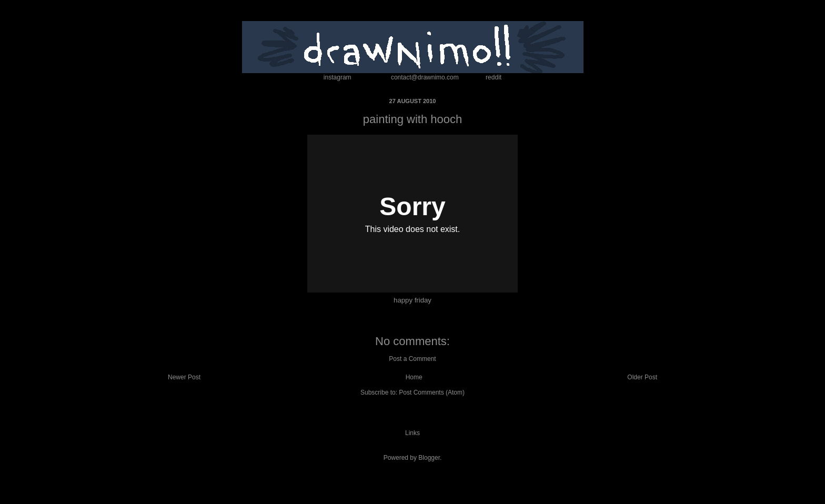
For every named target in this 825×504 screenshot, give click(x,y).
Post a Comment (412, 359)
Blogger (429, 458)
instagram (338, 77)
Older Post (642, 377)
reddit (494, 77)
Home (414, 377)
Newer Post (184, 377)
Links (413, 433)
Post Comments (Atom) (432, 392)
